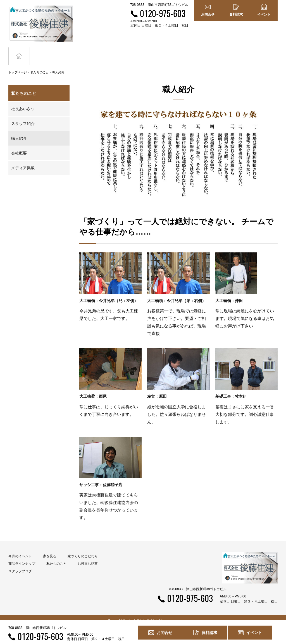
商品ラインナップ (22, 558)
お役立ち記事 (224, 53)
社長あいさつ (23, 103)
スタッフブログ (20, 565)
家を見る (50, 550)
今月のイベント (20, 550)
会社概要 (19, 148)
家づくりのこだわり (83, 550)
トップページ (18, 66)
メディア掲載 (23, 162)
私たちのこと (40, 66)
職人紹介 (19, 133)
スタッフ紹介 (23, 118)
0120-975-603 (163, 13)
